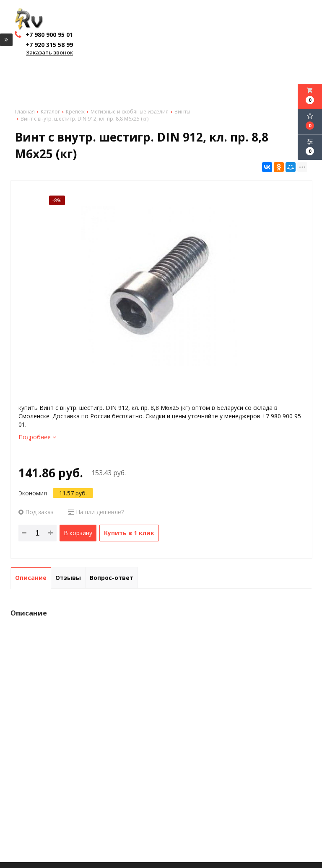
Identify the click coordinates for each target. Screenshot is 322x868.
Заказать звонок (49, 53)
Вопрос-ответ (112, 578)
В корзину (78, 533)
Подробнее (37, 437)
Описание (31, 578)
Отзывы (68, 578)
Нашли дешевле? (96, 512)
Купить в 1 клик (129, 533)
